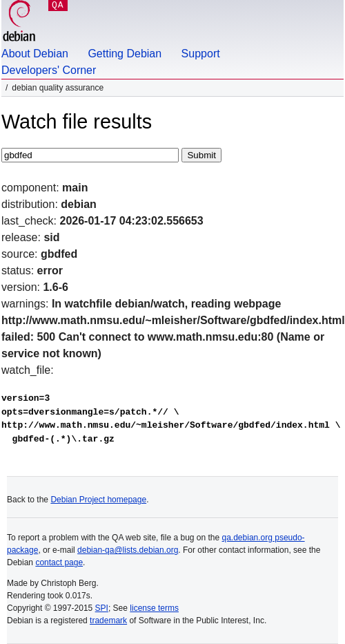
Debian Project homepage (98, 500)
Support (201, 54)
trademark (108, 621)
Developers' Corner (49, 70)
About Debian (35, 54)
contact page (59, 562)
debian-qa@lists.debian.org (128, 550)
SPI (102, 608)
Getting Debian (125, 54)
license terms (154, 608)
